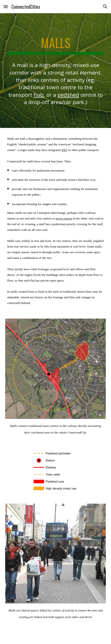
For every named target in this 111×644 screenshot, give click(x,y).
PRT (64, 150)
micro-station (64, 218)
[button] (6, 6)
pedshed (68, 95)
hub (39, 95)
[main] (55, 45)
